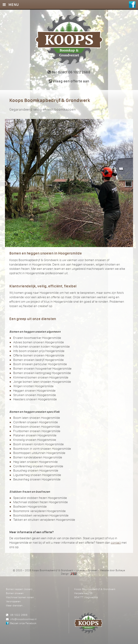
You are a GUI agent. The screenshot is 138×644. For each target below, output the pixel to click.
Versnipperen (13, 601)
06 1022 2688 (19, 615)
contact (116, 543)
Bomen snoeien (15, 593)
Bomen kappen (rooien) (19, 589)
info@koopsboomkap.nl (23, 619)
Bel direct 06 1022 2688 (69, 72)
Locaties (81, 570)
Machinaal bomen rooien (20, 597)
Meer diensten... (15, 605)
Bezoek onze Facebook (23, 623)
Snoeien (93, 570)
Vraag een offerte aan (69, 81)
